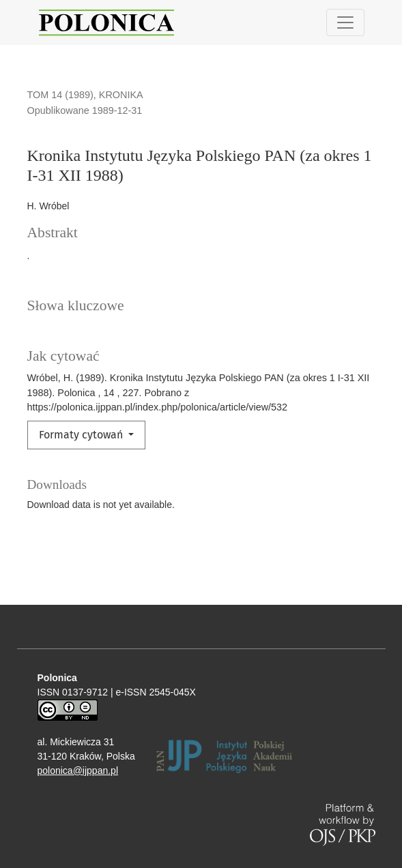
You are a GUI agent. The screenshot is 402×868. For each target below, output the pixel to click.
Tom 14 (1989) (60, 95)
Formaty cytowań (82, 435)
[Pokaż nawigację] (345, 23)
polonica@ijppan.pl (78, 770)
